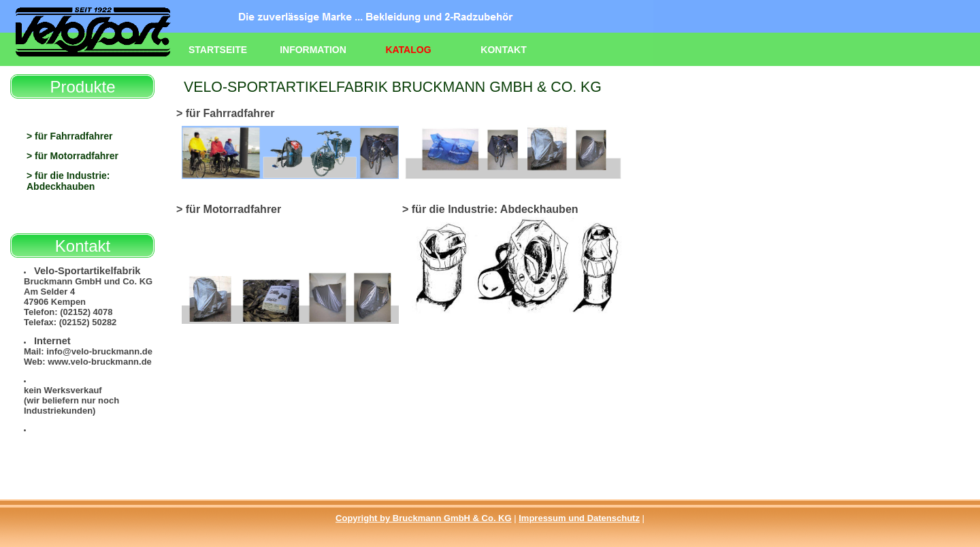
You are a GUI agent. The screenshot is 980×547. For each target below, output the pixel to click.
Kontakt (503, 50)
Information (313, 50)
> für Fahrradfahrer (69, 136)
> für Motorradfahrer (72, 156)
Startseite (218, 50)
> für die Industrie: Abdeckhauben (68, 181)
